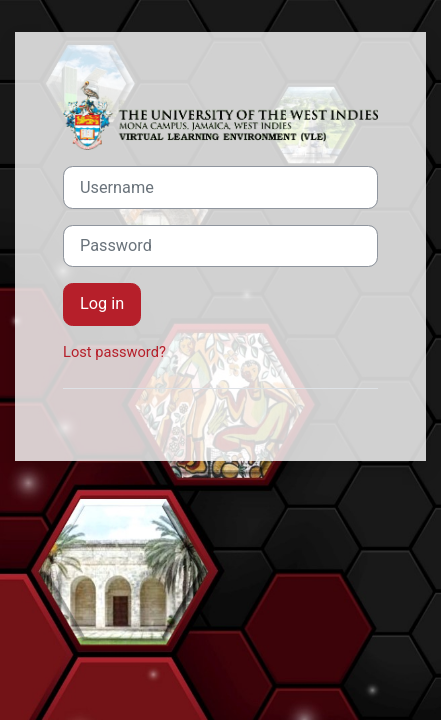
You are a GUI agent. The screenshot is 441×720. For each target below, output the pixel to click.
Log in (102, 303)
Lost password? (114, 352)
